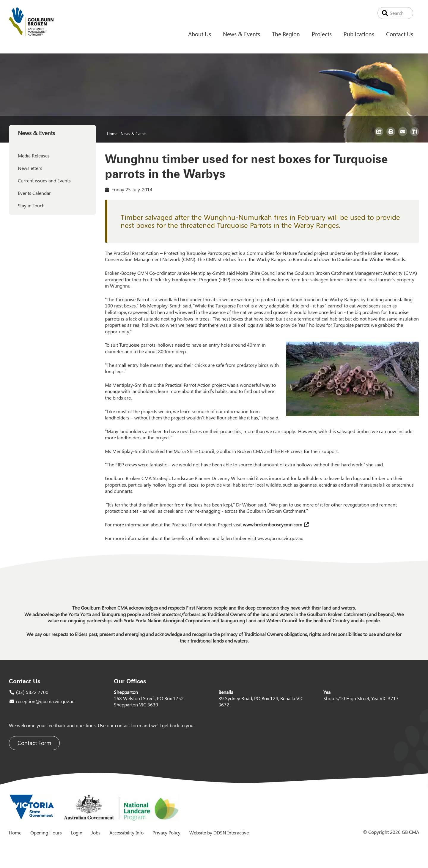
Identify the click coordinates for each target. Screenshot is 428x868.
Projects (322, 34)
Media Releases (34, 156)
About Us (200, 34)
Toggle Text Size (415, 136)
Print (392, 136)
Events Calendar (34, 193)
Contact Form (34, 743)
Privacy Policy (166, 833)
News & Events (241, 34)
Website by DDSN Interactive (219, 833)
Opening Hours (46, 833)
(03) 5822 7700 (32, 692)
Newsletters (30, 168)
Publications (359, 34)
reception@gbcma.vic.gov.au (45, 701)
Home (112, 133)
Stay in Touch (31, 205)
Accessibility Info (126, 833)
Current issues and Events (44, 180)
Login (77, 833)
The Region (286, 34)
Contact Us (400, 34)
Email (403, 136)
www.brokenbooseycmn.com (273, 524)
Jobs (96, 833)
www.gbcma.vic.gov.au (280, 538)
